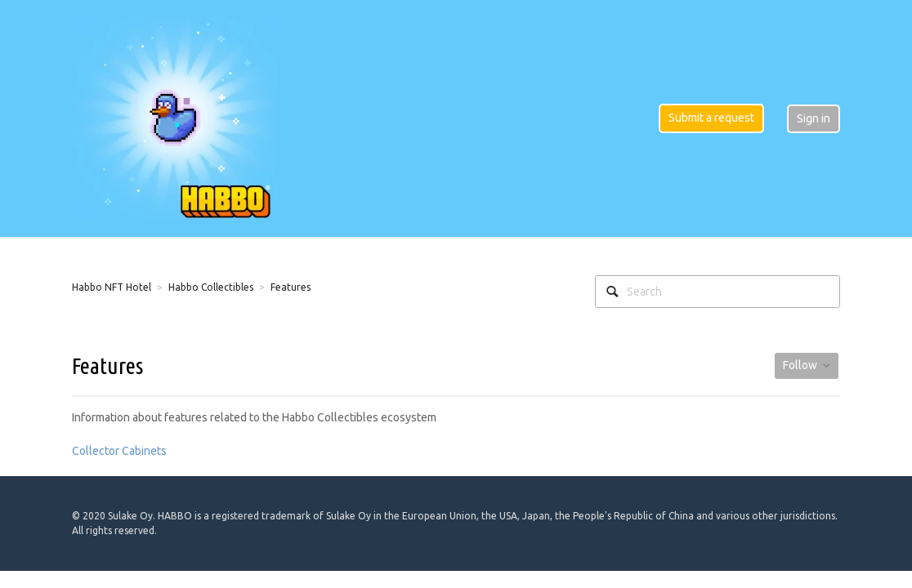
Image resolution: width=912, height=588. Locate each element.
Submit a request (711, 118)
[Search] (718, 292)
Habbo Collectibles (211, 287)
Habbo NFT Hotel (112, 287)
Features (291, 287)
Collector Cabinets (119, 451)
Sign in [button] (814, 118)
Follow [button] (800, 365)
